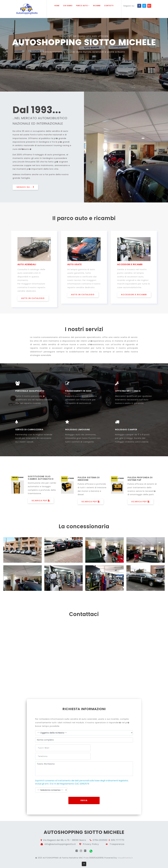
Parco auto (83, 6)
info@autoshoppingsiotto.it (60, 837)
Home (57, 6)
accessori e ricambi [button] (134, 295)
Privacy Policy (91, 837)
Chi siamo (68, 6)
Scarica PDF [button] (41, 502)
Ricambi (97, 6)
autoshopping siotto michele (84, 825)
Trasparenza (117, 837)
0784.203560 (100, 834)
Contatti (109, 6)
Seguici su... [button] (25, 187)
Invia (84, 793)
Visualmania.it (125, 851)
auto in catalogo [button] (33, 299)
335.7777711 (118, 834)
